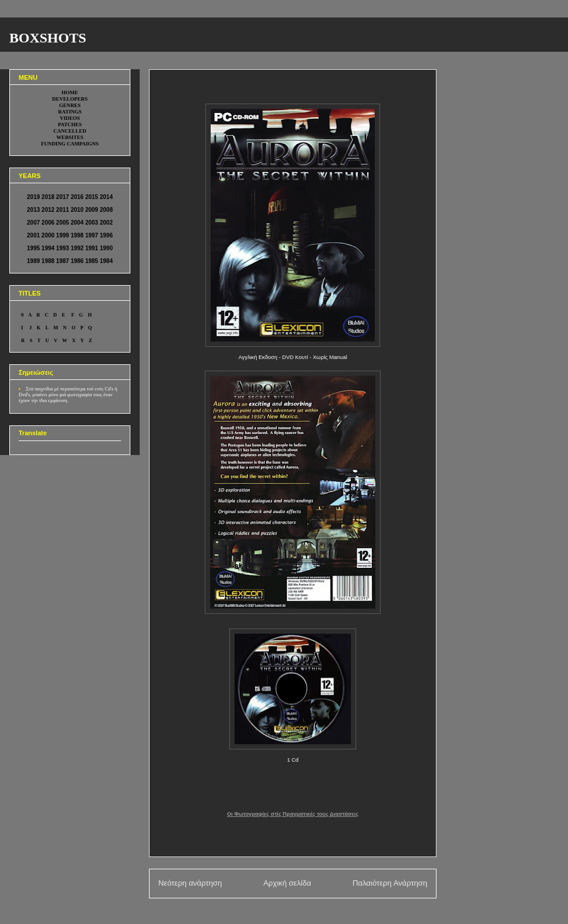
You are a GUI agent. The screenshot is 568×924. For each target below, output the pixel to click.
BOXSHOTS (48, 38)
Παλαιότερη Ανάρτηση (390, 883)
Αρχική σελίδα (287, 883)
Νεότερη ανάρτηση (190, 883)
